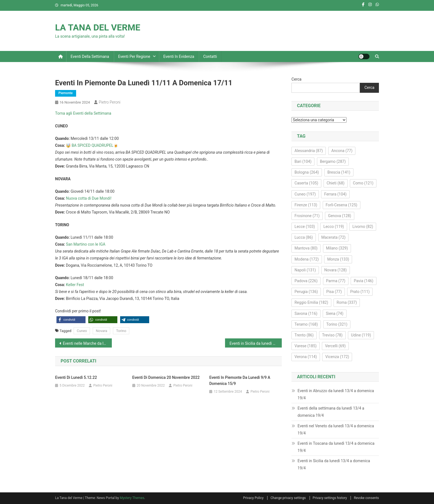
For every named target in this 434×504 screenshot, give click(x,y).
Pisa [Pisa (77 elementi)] (334, 292)
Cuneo (82, 331)
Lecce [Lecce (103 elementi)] (305, 227)
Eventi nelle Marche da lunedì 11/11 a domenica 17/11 (87, 343)
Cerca (296, 79)
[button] (71, 320)
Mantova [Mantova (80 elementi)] (306, 248)
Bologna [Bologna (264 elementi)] (307, 172)
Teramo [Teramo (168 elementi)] (306, 324)
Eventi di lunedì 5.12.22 (76, 377)
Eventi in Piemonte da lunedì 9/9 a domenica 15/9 (240, 380)
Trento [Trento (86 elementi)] (304, 335)
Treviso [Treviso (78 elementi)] (332, 335)
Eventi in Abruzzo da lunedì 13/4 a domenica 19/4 (336, 394)
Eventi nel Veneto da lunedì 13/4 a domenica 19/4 (336, 430)
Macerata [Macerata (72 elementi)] (334, 237)
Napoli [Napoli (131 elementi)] (305, 270)
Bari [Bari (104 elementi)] (303, 161)
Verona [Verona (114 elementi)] (306, 357)
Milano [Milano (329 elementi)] (337, 248)
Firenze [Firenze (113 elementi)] (306, 205)
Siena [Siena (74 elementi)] (334, 313)
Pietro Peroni (110, 102)
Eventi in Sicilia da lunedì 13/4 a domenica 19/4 (334, 464)
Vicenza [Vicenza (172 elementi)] (337, 357)
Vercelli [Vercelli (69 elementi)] (335, 346)
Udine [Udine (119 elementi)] (361, 335)
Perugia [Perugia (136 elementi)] (306, 292)
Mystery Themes (132, 498)
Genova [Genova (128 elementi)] (340, 216)
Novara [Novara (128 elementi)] (336, 270)
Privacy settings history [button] (330, 498)
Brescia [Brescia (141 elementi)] (339, 172)
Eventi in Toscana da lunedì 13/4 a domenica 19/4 (336, 447)
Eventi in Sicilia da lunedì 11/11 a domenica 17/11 (256, 343)
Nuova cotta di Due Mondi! (89, 198)
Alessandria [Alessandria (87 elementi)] (309, 151)
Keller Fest (75, 285)
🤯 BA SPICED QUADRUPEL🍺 (92, 145)
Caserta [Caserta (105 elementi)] (306, 183)
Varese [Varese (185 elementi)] (306, 346)
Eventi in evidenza (179, 56)
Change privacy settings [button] (288, 498)
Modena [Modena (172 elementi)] (307, 259)
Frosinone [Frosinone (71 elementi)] (307, 216)
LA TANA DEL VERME (98, 27)
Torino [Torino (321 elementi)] (337, 324)
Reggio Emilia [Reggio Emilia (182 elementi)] (311, 302)
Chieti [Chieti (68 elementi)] (336, 183)
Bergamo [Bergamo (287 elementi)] (333, 161)
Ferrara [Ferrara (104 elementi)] (335, 194)
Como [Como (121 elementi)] (363, 183)
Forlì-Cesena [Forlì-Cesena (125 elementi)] (342, 205)
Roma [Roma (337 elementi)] (347, 302)
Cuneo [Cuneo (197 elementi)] (305, 194)
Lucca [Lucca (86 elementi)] (304, 237)
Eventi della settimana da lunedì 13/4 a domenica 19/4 (331, 412)
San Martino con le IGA (86, 244)
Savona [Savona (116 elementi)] (306, 313)
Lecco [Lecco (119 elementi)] (334, 227)
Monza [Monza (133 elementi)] (338, 259)
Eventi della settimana (90, 56)
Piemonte (66, 93)
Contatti (210, 56)
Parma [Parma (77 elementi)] (336, 281)
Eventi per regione (134, 56)
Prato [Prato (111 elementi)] (360, 292)
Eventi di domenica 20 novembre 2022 (166, 377)
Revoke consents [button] (366, 498)
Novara (101, 331)
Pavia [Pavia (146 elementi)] (364, 281)
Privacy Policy (253, 498)
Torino (121, 331)
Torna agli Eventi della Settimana (83, 113)
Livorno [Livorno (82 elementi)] (363, 227)
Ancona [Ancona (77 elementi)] (342, 151)
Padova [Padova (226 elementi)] (306, 281)
